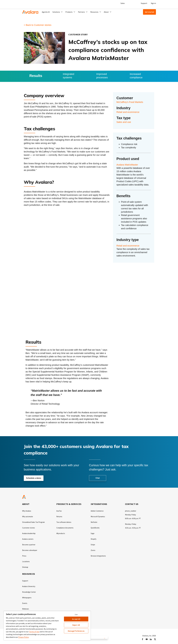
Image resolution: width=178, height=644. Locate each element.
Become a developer (30, 549)
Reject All (76, 625)
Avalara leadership (29, 533)
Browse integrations (99, 555)
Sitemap (25, 566)
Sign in (153, 3)
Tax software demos (64, 522)
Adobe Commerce (98, 511)
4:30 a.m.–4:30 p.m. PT (133, 527)
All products (61, 533)
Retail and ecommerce (128, 112)
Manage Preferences (76, 631)
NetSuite (94, 522)
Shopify (94, 538)
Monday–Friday (131, 524)
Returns (60, 516)
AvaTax (59, 511)
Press (24, 555)
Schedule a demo (34, 478)
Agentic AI (46, 12)
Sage (93, 533)
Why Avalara (27, 511)
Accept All (76, 619)
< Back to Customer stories (38, 25)
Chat (98, 478)
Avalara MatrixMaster (127, 165)
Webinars (26, 607)
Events (25, 602)
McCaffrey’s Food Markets (130, 102)
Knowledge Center (29, 591)
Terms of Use (34, 632)
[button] (58, 12)
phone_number (131, 511)
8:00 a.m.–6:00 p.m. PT (133, 518)
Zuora (93, 549)
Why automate (28, 516)
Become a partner (29, 544)
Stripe (93, 544)
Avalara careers (28, 538)
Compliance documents (66, 527)
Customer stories (29, 527)
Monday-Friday (131, 515)
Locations (26, 561)
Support (144, 3)
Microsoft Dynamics (98, 516)
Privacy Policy (24, 637)
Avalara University (29, 585)
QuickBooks (95, 527)
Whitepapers (27, 596)
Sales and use (124, 122)
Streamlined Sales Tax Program (34, 522)
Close (76, 614)
